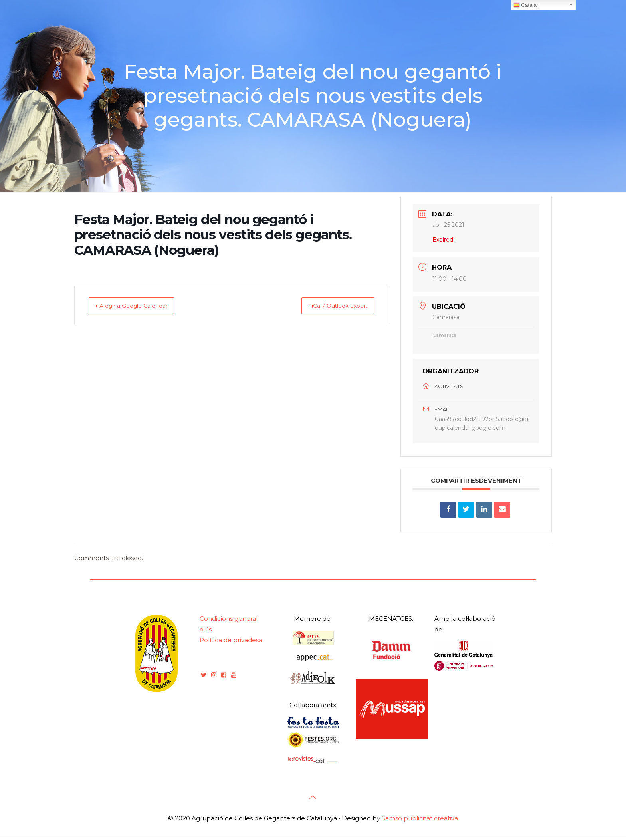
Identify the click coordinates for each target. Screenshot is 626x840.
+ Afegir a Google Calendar (141, 305)
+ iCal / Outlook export (329, 305)
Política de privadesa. (232, 644)
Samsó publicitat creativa (420, 823)
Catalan (527, 5)
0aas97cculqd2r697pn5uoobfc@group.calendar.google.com (482, 426)
